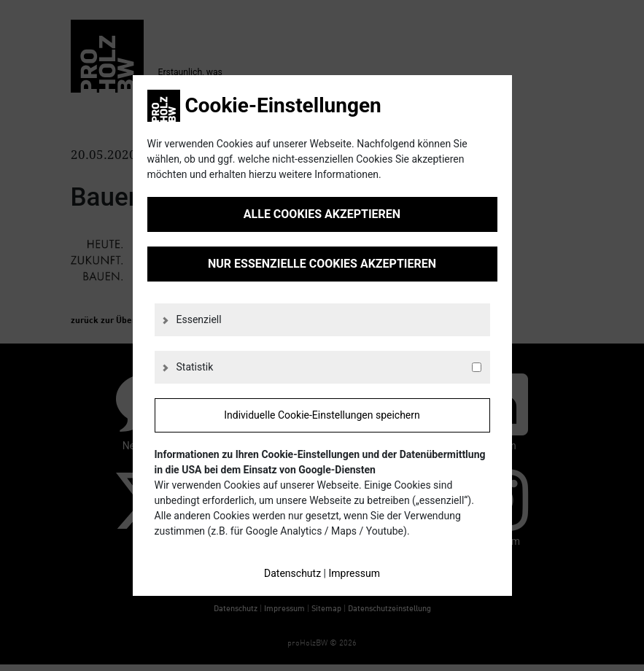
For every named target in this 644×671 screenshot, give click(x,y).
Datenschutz (292, 573)
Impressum (354, 573)
